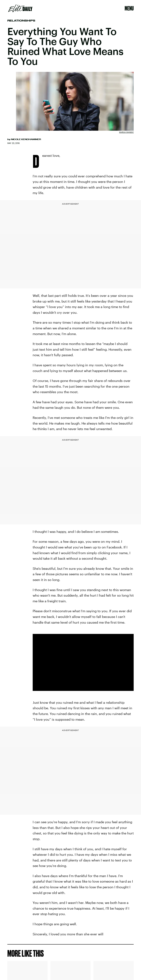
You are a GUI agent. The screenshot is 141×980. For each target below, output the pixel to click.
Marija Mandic (126, 132)
